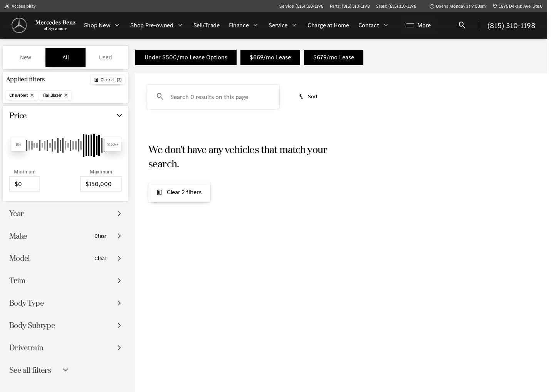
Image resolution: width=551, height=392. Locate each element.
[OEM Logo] (19, 25)
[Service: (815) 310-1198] (301, 6)
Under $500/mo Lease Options (186, 57)
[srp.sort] (308, 97)
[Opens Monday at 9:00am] (458, 6)
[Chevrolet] (22, 95)
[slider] (18, 144)
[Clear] (100, 236)
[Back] (108, 80)
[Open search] (462, 25)
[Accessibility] (20, 6)
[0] (25, 184)
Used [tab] (106, 57)
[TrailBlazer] (55, 95)
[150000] (101, 184)
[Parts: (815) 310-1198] (350, 6)
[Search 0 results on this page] (213, 97)
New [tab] (26, 57)
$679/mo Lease (334, 57)
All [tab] (66, 57)
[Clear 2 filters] (179, 192)
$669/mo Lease (270, 57)
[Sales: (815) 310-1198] (396, 6)
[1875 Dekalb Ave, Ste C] (517, 6)
